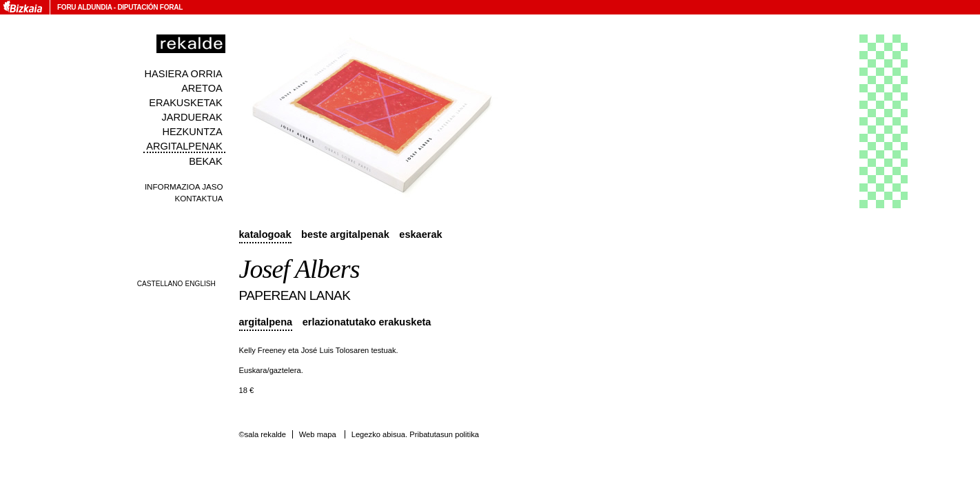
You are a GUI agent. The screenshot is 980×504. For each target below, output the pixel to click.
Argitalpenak (184, 146)
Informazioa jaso (184, 187)
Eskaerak (420, 234)
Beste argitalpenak (345, 234)
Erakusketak (185, 103)
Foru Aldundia (84, 7)
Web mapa (318, 434)
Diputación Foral (150, 7)
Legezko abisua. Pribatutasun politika (415, 434)
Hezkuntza (192, 132)
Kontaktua (198, 198)
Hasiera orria (184, 74)
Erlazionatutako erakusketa (367, 322)
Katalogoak (265, 234)
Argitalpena (266, 322)
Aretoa (202, 88)
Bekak (206, 161)
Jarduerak (192, 117)
